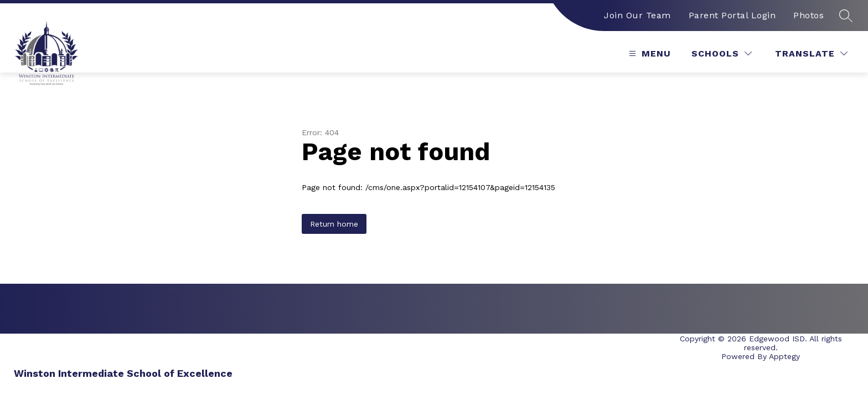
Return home (334, 224)
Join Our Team (637, 15)
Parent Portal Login (732, 15)
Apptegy (784, 356)
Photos (808, 15)
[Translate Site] (811, 53)
